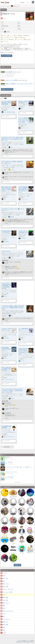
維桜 (11, 147)
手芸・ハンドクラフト (8, 611)
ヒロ (30, 525)
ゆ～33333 (23, 238)
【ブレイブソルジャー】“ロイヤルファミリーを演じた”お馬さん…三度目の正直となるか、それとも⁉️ (12, 390)
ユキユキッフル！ (5, 534)
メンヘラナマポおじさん (9, 379)
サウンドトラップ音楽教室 (22, 515)
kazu (22, 506)
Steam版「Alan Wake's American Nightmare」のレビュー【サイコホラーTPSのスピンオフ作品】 (23, 351)
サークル (20, 640)
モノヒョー (13, 170)
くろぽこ (13, 534)
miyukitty (7, 32)
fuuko (13, 516)
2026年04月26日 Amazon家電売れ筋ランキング (6, 349)
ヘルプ (28, 640)
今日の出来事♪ (9, 72)
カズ (30, 497)
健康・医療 (5, 597)
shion (5, 199)
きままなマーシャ (9, 150)
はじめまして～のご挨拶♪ (11, 80)
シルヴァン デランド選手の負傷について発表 (23, 232)
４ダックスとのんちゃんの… (26, 335)
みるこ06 (13, 506)
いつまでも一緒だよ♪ (11, 256)
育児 (4, 581)
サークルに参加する (7, 56)
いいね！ (4, 110)
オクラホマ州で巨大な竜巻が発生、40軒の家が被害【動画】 (6, 103)
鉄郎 (12, 316)
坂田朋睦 (12, 217)
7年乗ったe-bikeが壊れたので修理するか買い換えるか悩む (6, 369)
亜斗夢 (13, 563)
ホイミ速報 (21, 125)
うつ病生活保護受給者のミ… (9, 375)
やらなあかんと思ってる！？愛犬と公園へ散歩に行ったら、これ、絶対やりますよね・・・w (13, 139)
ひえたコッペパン (24, 128)
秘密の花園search (5, 355)
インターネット (6, 619)
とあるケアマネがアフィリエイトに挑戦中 (12, 437)
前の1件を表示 (5, 260)
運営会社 (32, 640)
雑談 (4, 630)
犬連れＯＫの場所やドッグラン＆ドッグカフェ (17, 84)
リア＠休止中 (13, 544)
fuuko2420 (5, 525)
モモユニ (12, 258)
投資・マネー (6, 603)
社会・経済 (5, 600)
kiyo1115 (12, 399)
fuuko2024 (30, 516)
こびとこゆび (22, 553)
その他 (4, 633)
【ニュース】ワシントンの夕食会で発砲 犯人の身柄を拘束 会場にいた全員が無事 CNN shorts (6, 286)
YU (22, 544)
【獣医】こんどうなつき (30, 553)
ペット (4, 18)
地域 (4, 627)
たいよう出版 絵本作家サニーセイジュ (13, 497)
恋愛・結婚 (5, 587)
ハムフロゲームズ (25, 357)
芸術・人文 (5, 622)
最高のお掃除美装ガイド (7, 314)
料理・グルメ (6, 584)
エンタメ (5, 573)
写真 (4, 608)
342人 (19, 23)
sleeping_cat (7, 266)
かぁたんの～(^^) (6, 251)
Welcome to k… (5, 397)
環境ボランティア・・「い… (9, 215)
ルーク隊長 (30, 544)
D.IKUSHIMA (6, 242)
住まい (4, 576)
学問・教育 (5, 625)
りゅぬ (5, 553)
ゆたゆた (5, 296)
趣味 (4, 606)
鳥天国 (6, 177)
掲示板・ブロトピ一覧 (7, 89)
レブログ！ (10, 335)
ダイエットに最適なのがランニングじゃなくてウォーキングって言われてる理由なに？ (23, 121)
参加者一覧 (17, 565)
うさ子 (5, 563)
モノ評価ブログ (7, 168)
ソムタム (7, 220)
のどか (22, 339)
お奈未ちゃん (5, 506)
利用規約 (24, 640)
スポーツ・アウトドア (8, 589)
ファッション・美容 (7, 592)
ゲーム (4, 614)
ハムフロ (22, 361)
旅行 (4, 616)
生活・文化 (5, 578)
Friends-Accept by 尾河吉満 (22, 534)
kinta (22, 109)
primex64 (7, 172)
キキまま (30, 534)
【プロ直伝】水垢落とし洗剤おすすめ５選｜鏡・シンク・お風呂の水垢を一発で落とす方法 (13, 307)
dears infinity (13, 553)
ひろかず (5, 516)
